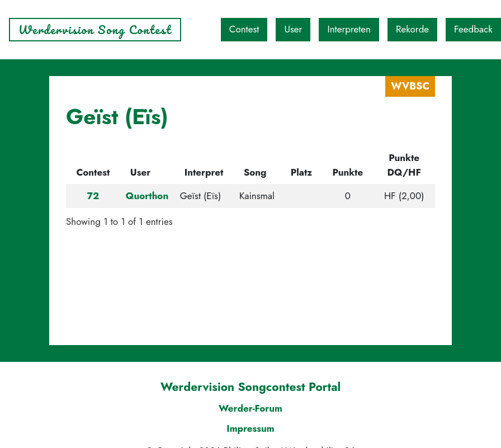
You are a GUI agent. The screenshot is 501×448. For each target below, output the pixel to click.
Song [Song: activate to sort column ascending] (255, 172)
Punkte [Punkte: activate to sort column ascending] (348, 172)
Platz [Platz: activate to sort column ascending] (302, 172)
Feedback (473, 29)
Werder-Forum (250, 408)
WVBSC (410, 86)
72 (93, 196)
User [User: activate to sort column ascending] (140, 172)
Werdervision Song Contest (95, 30)
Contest (244, 29)
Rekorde (412, 29)
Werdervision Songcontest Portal (250, 387)
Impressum (250, 428)
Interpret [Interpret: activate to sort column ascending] (204, 172)
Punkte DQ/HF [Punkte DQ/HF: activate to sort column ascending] (404, 165)
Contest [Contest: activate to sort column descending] (93, 172)
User (293, 29)
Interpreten (349, 29)
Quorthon (147, 196)
